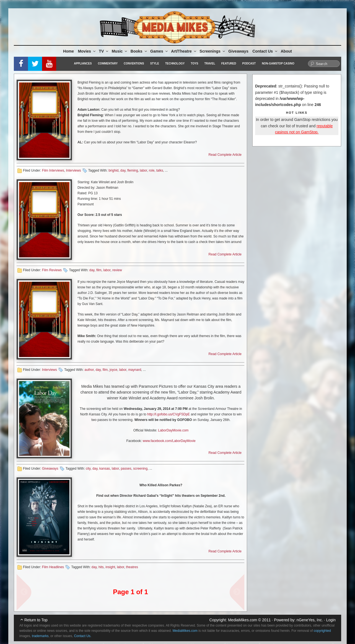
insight (110, 567)
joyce (113, 370)
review (117, 270)
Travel (210, 64)
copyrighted (322, 631)
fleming (133, 170)
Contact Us (265, 51)
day (123, 170)
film (99, 270)
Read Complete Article (225, 155)
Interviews (73, 170)
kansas (105, 469)
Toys (194, 64)
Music (120, 51)
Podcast (249, 64)
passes (126, 469)
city (88, 469)
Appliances (83, 64)
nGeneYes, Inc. (310, 620)
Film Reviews (52, 270)
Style (155, 64)
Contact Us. (83, 636)
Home (68, 51)
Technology (175, 64)
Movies (87, 51)
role (152, 170)
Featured (229, 64)
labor (143, 170)
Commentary (108, 64)
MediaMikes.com (243, 620)
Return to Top (36, 620)
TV (104, 51)
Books (139, 51)
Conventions (134, 64)
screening (140, 469)
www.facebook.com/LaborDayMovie (169, 441)
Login (331, 620)
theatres (132, 567)
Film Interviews (53, 170)
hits (101, 567)
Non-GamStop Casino (278, 64)
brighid (113, 170)
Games (159, 51)
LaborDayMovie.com (173, 430)
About (286, 51)
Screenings (213, 51)
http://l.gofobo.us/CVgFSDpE (169, 414)
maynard (135, 370)
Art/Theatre (184, 51)
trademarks (40, 636)
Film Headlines (53, 567)
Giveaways (238, 51)
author (89, 370)
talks (160, 170)
